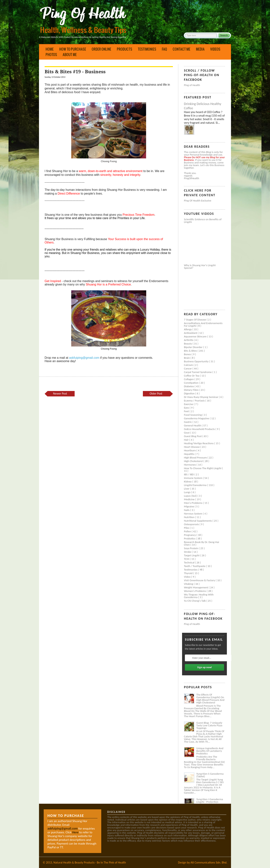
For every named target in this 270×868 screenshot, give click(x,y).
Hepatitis (189, 454)
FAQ (164, 49)
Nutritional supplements (198, 521)
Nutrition (189, 517)
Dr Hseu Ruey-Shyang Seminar (201, 397)
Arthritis (189, 340)
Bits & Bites (191, 351)
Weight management (196, 587)
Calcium (189, 365)
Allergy (188, 329)
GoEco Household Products (200, 429)
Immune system (193, 478)
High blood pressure (196, 458)
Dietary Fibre (192, 390)
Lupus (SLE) (191, 496)
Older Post (156, 394)
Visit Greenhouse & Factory (200, 580)
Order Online (101, 49)
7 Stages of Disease (195, 320)
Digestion (190, 393)
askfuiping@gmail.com (84, 358)
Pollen (188, 531)
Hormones (190, 465)
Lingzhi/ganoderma (195, 485)
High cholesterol (194, 461)
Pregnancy (190, 535)
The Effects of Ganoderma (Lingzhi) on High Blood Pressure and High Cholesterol (210, 699)
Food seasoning (193, 415)
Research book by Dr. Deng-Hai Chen (201, 543)
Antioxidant (191, 333)
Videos (215, 49)
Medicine (190, 499)
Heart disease (192, 447)
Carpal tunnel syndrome (198, 372)
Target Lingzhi (192, 555)
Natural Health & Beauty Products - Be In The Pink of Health (90, 862)
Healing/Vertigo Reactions (199, 443)
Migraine (189, 506)
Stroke (188, 552)
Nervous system (193, 514)
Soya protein (191, 548)
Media (200, 49)
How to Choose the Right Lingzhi (203, 468)
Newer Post (60, 394)
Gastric (188, 422)
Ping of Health (192, 85)
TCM (187, 559)
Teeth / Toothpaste (195, 566)
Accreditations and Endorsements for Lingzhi (203, 324)
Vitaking (189, 584)
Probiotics (190, 538)
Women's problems (195, 591)
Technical (189, 562)
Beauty (188, 344)
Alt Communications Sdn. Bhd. (209, 862)
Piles (187, 528)
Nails (187, 510)
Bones (188, 354)
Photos (51, 55)
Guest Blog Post (193, 436)
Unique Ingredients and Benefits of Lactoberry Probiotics (210, 751)
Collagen (189, 379)
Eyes (187, 408)
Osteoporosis (192, 524)
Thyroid (189, 573)
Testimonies (147, 49)
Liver (187, 489)
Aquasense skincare (196, 336)
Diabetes (189, 386)
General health (193, 425)
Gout (187, 433)
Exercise (189, 404)
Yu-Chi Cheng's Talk (195, 601)
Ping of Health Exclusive (198, 201)
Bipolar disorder (193, 347)
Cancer (188, 368)
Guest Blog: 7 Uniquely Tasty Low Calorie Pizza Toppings (209, 725)
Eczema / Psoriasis (195, 401)
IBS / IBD (189, 474)
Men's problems (193, 503)
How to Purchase (73, 49)
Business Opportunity (196, 361)
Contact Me (181, 49)
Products (124, 49)
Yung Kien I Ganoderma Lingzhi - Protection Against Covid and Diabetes (210, 803)
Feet (187, 411)
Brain (187, 358)
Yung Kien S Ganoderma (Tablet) (210, 775)
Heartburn (190, 450)
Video (188, 577)
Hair (187, 440)
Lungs (187, 492)
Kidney (188, 482)
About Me (70, 55)
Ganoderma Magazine (197, 418)
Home (50, 49)
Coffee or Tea (192, 376)
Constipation (191, 383)
